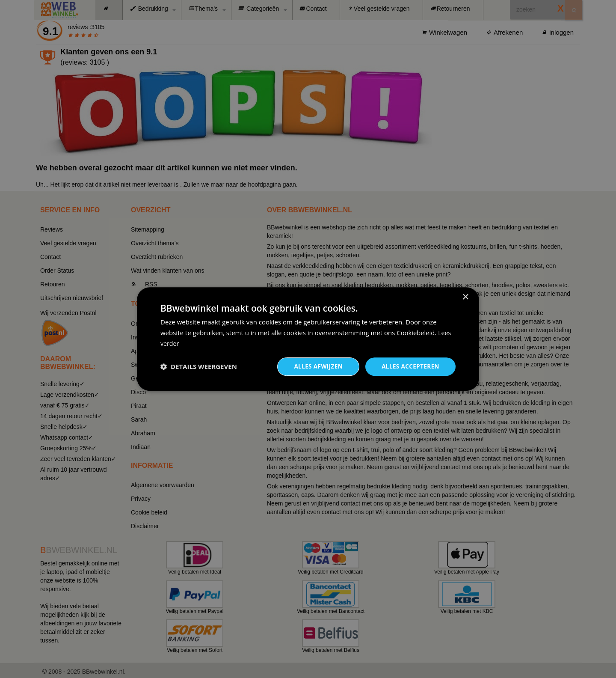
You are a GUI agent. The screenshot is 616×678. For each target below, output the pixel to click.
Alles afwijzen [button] (316, 366)
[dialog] (308, 339)
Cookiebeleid (416, 332)
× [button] (465, 297)
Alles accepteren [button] (409, 366)
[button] (199, 366)
